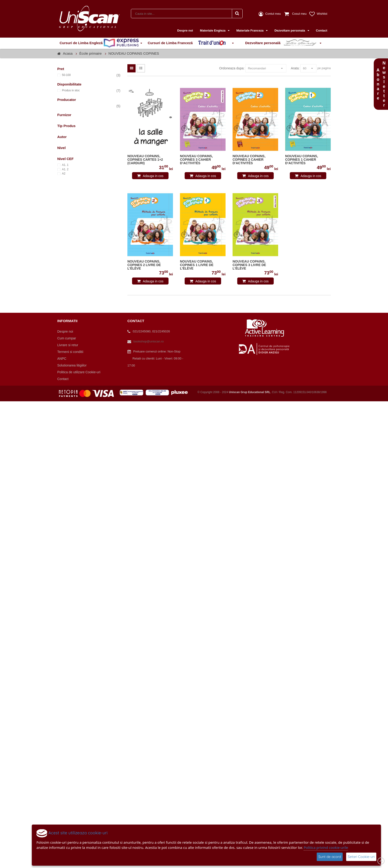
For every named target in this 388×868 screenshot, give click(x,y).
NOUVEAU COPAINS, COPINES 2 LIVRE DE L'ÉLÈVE (144, 265)
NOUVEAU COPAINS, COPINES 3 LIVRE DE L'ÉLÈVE (249, 265)
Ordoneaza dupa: (232, 68)
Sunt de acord (330, 857)
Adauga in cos (153, 176)
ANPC (62, 359)
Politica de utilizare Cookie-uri (79, 372)
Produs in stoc (71, 90)
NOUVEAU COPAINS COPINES (134, 53)
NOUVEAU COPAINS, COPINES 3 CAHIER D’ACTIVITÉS (196, 160)
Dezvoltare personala (290, 30)
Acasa (68, 53)
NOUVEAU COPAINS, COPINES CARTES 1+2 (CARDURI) (145, 160)
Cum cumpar (67, 338)
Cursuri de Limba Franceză (189, 43)
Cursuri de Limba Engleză (99, 43)
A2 (64, 174)
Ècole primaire (90, 53)
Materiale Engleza (213, 30)
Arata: (295, 68)
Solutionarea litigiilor (72, 365)
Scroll (381, 861)
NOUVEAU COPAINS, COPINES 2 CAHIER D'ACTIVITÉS (249, 160)
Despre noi (185, 30)
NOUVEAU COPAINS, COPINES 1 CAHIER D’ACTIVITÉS (302, 160)
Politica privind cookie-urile (326, 847)
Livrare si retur (68, 345)
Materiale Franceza (250, 30)
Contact (322, 30)
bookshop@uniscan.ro (149, 341)
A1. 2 (65, 169)
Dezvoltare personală (282, 43)
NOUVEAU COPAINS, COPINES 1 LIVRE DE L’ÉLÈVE (197, 265)
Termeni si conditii (70, 352)
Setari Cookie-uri (361, 857)
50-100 (66, 75)
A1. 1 (65, 165)
